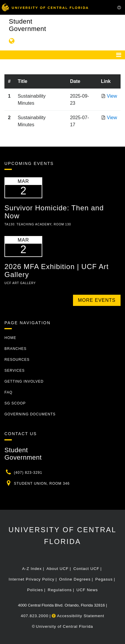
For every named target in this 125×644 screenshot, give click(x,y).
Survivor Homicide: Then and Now (54, 212)
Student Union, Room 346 (42, 484)
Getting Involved (24, 381)
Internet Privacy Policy (31, 579)
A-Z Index (32, 569)
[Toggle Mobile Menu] (119, 7)
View (112, 96)
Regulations (60, 590)
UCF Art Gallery (20, 283)
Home (10, 338)
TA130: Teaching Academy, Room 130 (38, 224)
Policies (35, 590)
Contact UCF (86, 569)
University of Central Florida (65, 626)
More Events (97, 300)
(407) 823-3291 (28, 473)
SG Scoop (15, 403)
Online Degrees (75, 579)
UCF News (87, 590)
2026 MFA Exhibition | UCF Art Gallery (57, 270)
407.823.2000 (35, 616)
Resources (17, 360)
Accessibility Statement (78, 616)
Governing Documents (30, 414)
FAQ (8, 392)
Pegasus (104, 579)
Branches (16, 349)
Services (14, 371)
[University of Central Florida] (45, 7)
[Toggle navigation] (119, 55)
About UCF (57, 569)
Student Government (27, 25)
